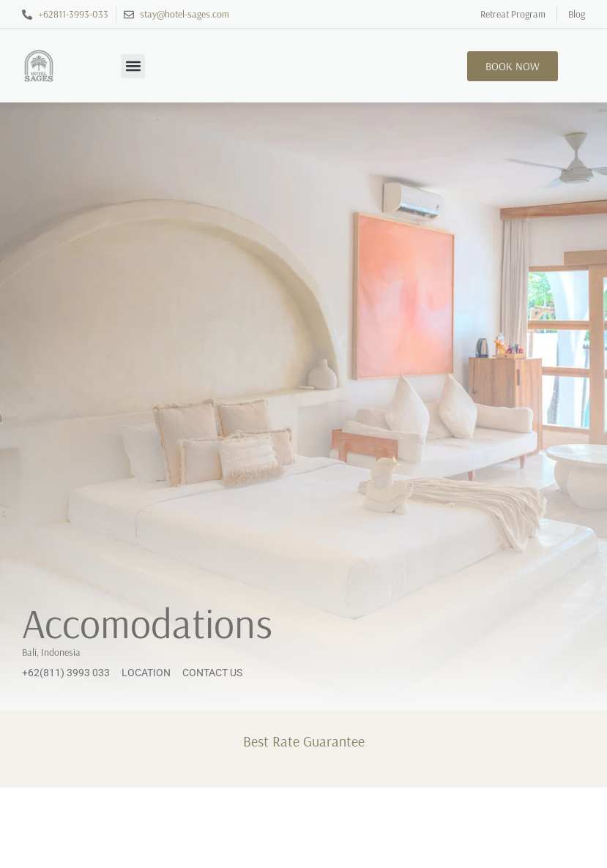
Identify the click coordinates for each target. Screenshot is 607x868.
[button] (133, 66)
